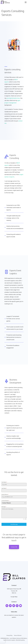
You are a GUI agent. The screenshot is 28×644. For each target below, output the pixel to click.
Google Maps (14, 597)
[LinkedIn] (7, 606)
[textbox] (13, 503)
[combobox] (14, 503)
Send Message (14, 524)
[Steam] (10, 606)
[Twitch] (17, 606)
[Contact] (21, 606)
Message (4, 507)
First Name (4, 482)
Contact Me (14, 547)
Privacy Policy (9, 635)
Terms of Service (18, 635)
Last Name (4, 488)
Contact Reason (5, 501)
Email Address (5, 494)
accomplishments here (13, 98)
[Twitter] (14, 606)
